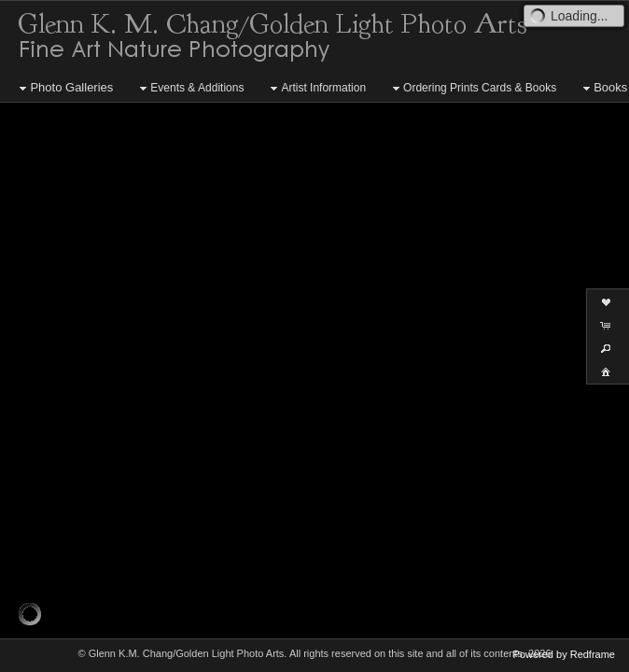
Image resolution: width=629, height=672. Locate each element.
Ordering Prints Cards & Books (472, 89)
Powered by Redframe (564, 654)
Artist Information (316, 89)
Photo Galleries (64, 88)
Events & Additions (189, 89)
